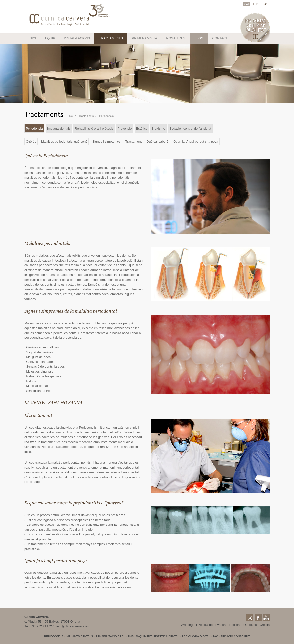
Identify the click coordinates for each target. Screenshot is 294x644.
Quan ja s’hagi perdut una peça (196, 141)
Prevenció (125, 129)
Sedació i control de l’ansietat (190, 129)
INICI (32, 38)
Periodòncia (34, 129)
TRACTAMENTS (111, 38)
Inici (71, 116)
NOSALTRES (176, 38)
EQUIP (50, 38)
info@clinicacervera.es (73, 626)
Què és (31, 141)
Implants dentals (59, 129)
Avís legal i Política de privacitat (204, 625)
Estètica (142, 129)
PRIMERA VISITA (145, 38)
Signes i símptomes (106, 141)
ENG (265, 4)
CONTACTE (221, 38)
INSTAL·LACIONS (77, 38)
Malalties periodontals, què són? (64, 141)
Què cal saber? (157, 141)
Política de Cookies (243, 625)
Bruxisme (158, 129)
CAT (247, 4)
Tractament (133, 141)
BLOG (199, 38)
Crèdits (265, 625)
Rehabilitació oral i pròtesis (94, 129)
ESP (256, 4)
